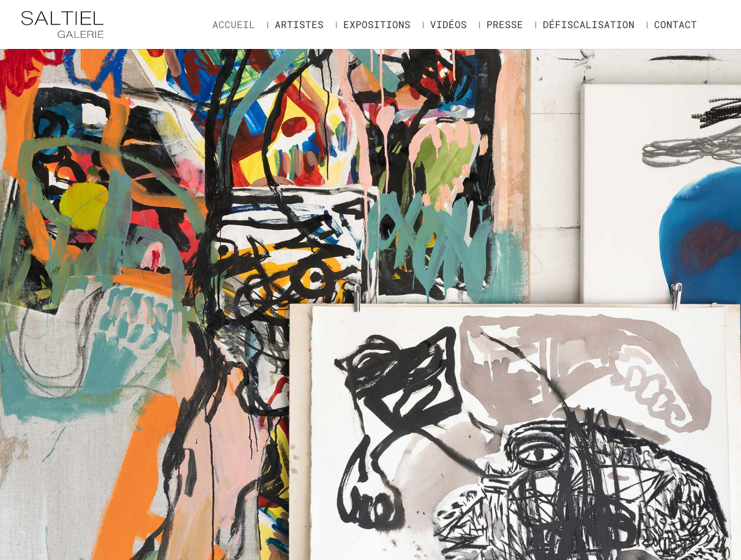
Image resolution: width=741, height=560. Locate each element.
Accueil (234, 25)
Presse (505, 25)
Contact (676, 25)
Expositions (377, 25)
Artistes (299, 25)
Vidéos (449, 25)
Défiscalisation (589, 25)
